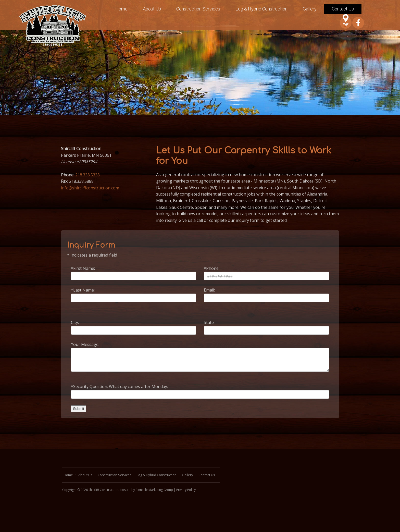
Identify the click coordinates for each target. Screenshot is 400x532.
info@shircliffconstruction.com (90, 188)
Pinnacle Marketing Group (154, 490)
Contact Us (343, 9)
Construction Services (198, 9)
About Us (152, 9)
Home (121, 9)
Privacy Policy (186, 490)
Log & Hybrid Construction (261, 9)
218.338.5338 (87, 175)
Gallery (310, 9)
